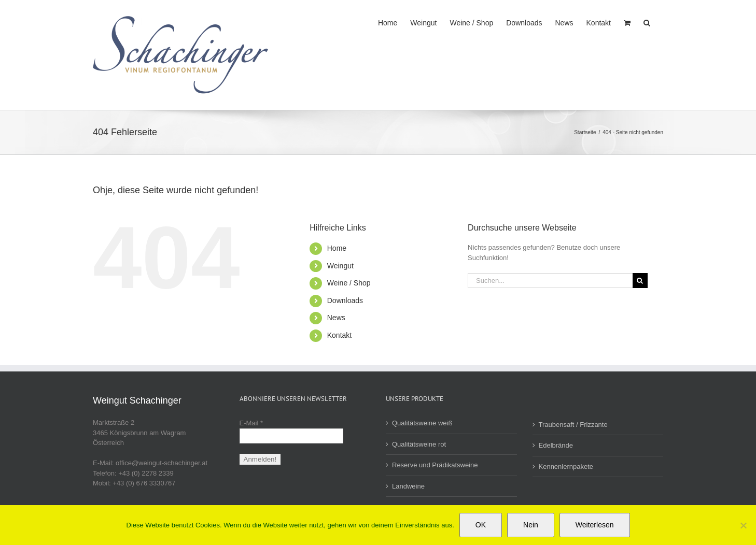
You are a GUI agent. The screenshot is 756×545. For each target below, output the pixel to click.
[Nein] (743, 525)
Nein (531, 525)
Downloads (345, 300)
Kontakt (339, 335)
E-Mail (251, 423)
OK (481, 525)
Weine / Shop (349, 283)
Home (337, 248)
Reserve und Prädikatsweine (435, 465)
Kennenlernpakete (566, 467)
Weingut (340, 266)
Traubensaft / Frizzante (573, 425)
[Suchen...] (550, 281)
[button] (647, 22)
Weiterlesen (595, 525)
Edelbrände (556, 445)
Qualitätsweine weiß (422, 423)
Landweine (408, 486)
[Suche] (640, 281)
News (336, 318)
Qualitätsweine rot (419, 444)
